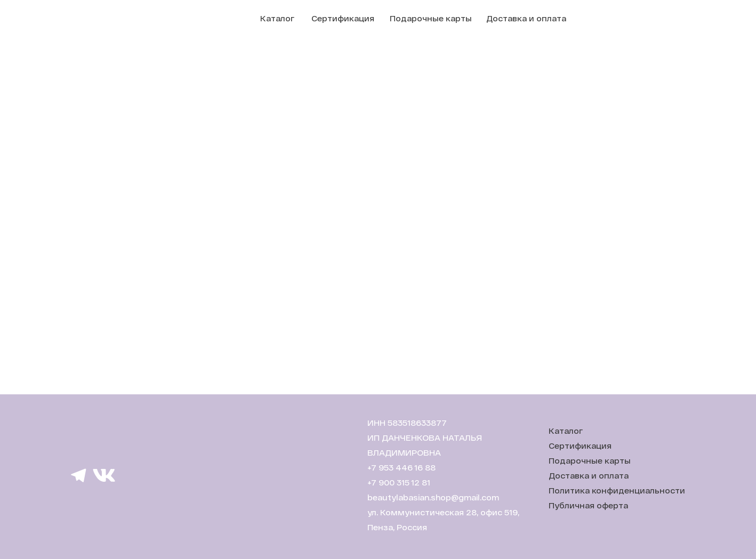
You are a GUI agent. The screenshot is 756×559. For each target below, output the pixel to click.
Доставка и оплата (526, 18)
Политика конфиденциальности (617, 491)
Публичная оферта (588, 505)
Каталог (277, 18)
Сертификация (343, 18)
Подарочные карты (431, 18)
